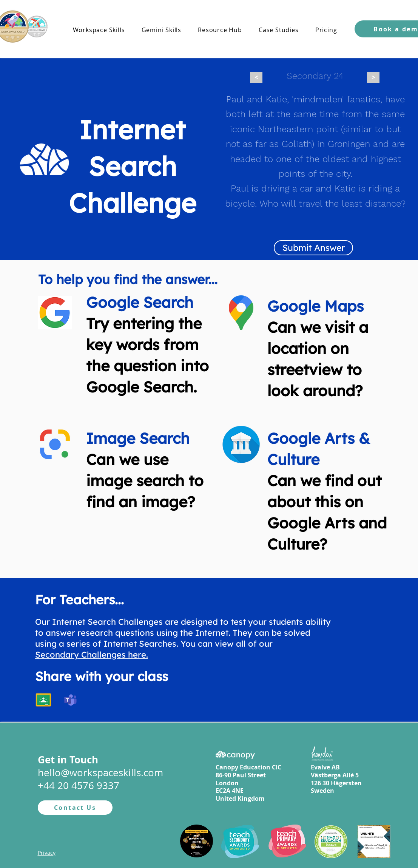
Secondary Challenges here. (92, 655)
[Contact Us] (75, 808)
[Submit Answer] (313, 248)
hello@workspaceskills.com (100, 773)
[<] (256, 77)
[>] (373, 77)
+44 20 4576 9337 (79, 785)
